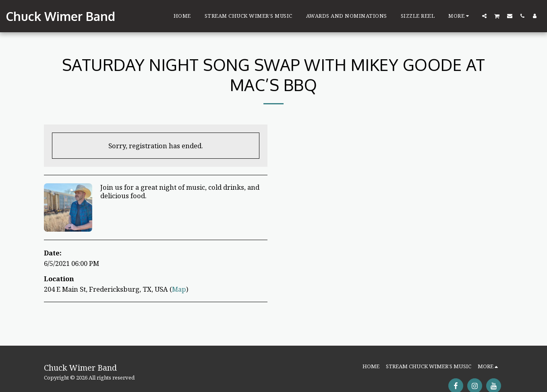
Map (179, 289)
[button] (484, 16)
